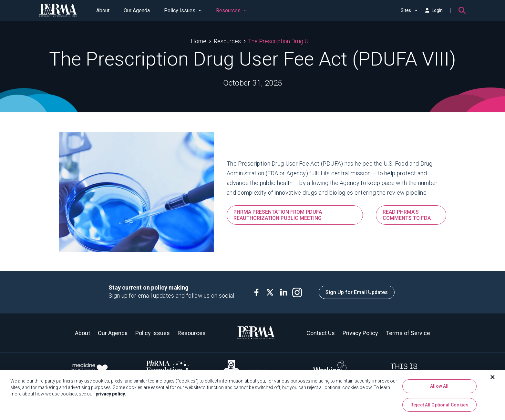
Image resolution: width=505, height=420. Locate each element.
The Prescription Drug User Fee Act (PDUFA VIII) (281, 41)
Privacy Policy (360, 333)
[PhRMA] (58, 10)
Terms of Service (408, 333)
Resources (232, 10)
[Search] (462, 10)
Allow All (439, 388)
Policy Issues (183, 10)
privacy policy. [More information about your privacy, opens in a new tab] (111, 396)
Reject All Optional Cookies (439, 407)
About (103, 10)
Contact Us (321, 333)
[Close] (493, 379)
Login (434, 10)
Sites (409, 10)
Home (199, 41)
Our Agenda (137, 10)
